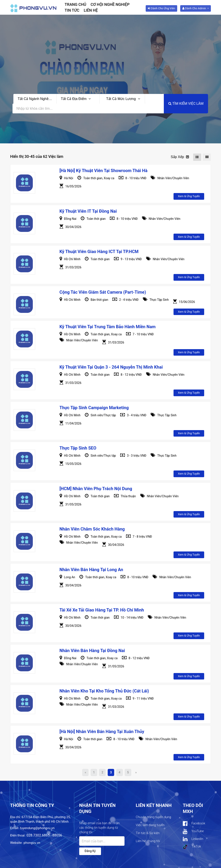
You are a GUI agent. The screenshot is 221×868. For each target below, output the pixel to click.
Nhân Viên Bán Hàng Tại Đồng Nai (92, 651)
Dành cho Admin (194, 8)
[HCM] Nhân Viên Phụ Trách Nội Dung (96, 489)
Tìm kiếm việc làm (186, 104)
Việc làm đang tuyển (150, 825)
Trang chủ (76, 4)
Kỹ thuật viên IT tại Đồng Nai (88, 211)
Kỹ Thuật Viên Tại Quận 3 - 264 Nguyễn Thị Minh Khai (111, 367)
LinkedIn (193, 839)
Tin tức (72, 10)
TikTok (192, 847)
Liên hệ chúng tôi (148, 841)
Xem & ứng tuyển (189, 196)
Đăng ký (90, 851)
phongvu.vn (32, 843)
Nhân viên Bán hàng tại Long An (91, 570)
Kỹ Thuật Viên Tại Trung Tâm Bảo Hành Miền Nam (108, 327)
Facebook (194, 824)
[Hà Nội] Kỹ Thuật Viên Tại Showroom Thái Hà (104, 171)
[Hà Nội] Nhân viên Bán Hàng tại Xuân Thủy (102, 732)
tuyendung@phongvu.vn (37, 828)
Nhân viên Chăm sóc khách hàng (92, 529)
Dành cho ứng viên (161, 8)
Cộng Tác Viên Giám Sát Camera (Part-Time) (103, 292)
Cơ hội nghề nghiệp (110, 4)
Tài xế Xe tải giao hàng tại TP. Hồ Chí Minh (102, 610)
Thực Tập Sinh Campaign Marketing (94, 408)
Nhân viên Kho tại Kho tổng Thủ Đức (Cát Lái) (104, 691)
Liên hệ (91, 10)
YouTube (193, 831)
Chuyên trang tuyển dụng (153, 817)
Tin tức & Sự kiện (148, 833)
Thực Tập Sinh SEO (78, 448)
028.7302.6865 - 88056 (44, 835)
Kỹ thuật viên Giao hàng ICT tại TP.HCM (99, 252)
